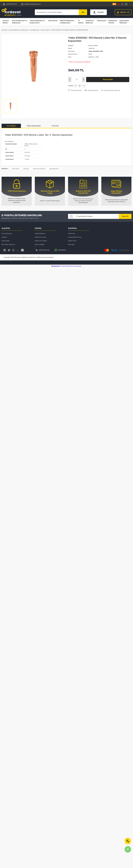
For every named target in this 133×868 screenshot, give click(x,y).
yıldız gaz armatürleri (39, 169)
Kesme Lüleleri (93, 46)
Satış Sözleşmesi (40, 233)
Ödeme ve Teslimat (41, 241)
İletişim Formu (72, 241)
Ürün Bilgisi (11, 126)
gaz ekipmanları (54, 169)
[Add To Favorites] (75, 90)
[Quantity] (77, 80)
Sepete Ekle (108, 79)
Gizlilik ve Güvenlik (40, 237)
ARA (83, 12)
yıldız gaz (26, 169)
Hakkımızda (71, 233)
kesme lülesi (16, 169)
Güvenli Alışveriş (7, 233)
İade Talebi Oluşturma (8, 244)
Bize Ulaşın (71, 244)
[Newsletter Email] (97, 216)
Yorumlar (55, 126)
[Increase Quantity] (83, 80)
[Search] (57, 12)
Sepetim (4, 237)
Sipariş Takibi (6, 241)
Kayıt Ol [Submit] (125, 216)
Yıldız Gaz (92, 48)
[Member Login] (99, 12)
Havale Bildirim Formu (75, 237)
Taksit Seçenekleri (34, 126)
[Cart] (123, 12)
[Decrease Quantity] (70, 80)
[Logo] (11, 12)
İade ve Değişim (40, 244)
